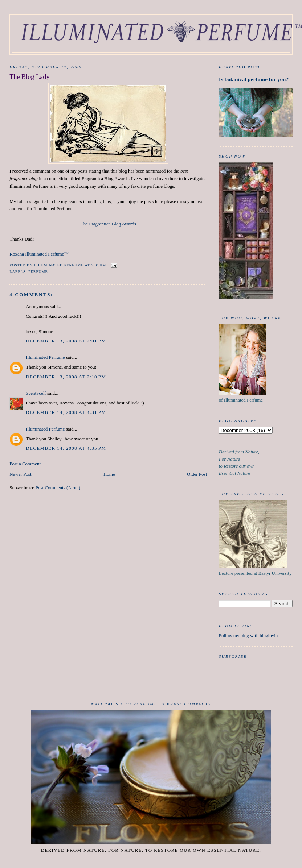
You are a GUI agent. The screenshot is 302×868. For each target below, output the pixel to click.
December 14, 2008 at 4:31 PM (66, 412)
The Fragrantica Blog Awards (108, 224)
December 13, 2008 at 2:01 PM (66, 341)
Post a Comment (25, 464)
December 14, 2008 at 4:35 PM (66, 448)
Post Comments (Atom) (58, 488)
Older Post (197, 474)
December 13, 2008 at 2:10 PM (66, 377)
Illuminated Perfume (45, 357)
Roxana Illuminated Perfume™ (39, 254)
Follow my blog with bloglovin (248, 636)
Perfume (38, 272)
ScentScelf (36, 393)
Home (109, 474)
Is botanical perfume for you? (254, 79)
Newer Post (20, 474)
